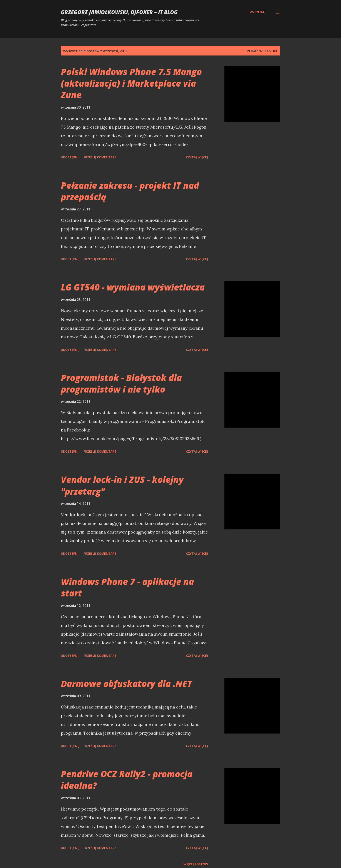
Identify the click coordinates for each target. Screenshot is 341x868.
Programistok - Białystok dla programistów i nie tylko (121, 383)
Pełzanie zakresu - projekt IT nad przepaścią (130, 191)
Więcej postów (196, 864)
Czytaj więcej (197, 157)
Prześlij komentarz (100, 157)
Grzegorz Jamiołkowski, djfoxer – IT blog (119, 12)
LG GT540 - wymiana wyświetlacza (133, 287)
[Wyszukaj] (258, 12)
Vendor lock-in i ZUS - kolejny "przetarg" (122, 485)
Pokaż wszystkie (262, 51)
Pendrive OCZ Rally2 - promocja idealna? (127, 780)
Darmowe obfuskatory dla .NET (126, 684)
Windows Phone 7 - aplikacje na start (127, 587)
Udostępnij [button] (70, 157)
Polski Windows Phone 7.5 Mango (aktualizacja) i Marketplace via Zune (131, 83)
